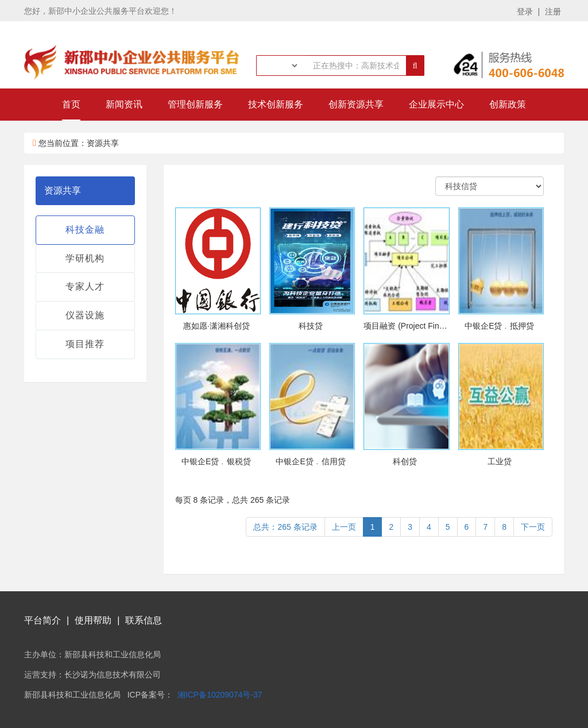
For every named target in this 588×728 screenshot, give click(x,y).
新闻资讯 (124, 104)
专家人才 (85, 286)
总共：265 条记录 (285, 527)
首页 (71, 104)
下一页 (533, 527)
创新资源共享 (356, 104)
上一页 (344, 527)
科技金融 (85, 230)
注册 (553, 11)
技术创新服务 (276, 104)
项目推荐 (85, 344)
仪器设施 (85, 315)
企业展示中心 (436, 104)
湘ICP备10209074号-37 (220, 695)
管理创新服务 (195, 104)
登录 (525, 11)
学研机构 (85, 258)
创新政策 (508, 104)
